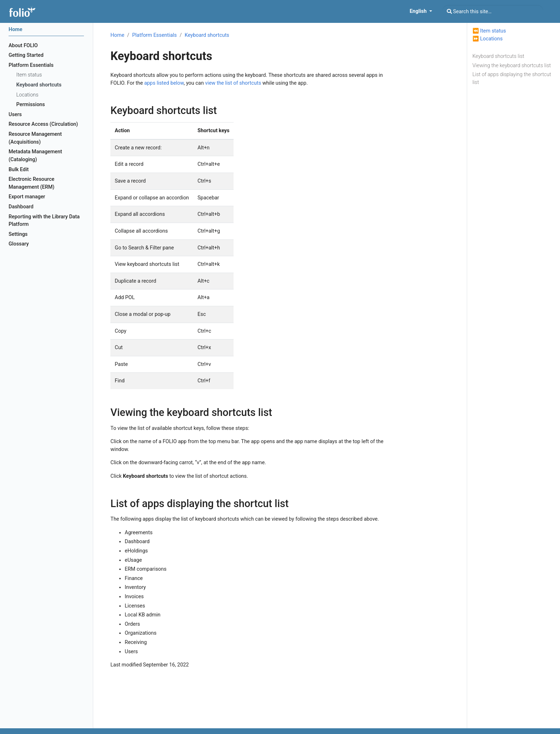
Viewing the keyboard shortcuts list (512, 66)
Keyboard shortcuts (207, 35)
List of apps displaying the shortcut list (512, 78)
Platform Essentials (154, 35)
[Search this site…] (493, 11)
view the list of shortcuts (233, 83)
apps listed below (164, 83)
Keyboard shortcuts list (498, 56)
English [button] (419, 11)
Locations (491, 39)
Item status (493, 31)
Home (117, 35)
